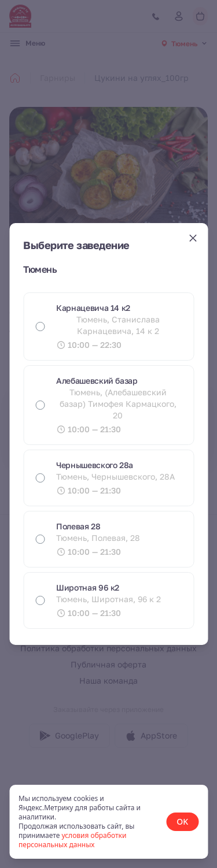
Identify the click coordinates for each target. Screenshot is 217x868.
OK (182, 821)
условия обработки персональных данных (72, 840)
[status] (108, 822)
